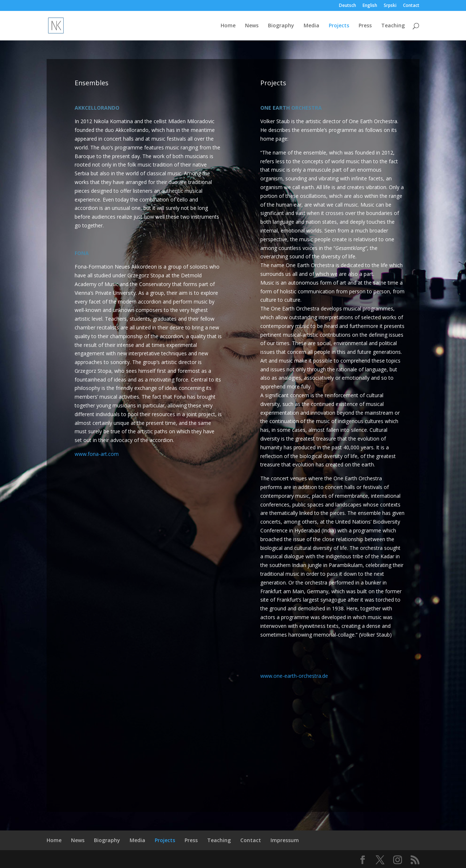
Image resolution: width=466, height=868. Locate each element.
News (252, 26)
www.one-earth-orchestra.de (294, 676)
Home (228, 26)
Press (365, 26)
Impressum (285, 840)
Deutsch (347, 6)
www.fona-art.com (97, 454)
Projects (339, 26)
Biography (281, 26)
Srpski (390, 6)
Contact (411, 6)
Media (311, 26)
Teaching (393, 26)
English (370, 6)
